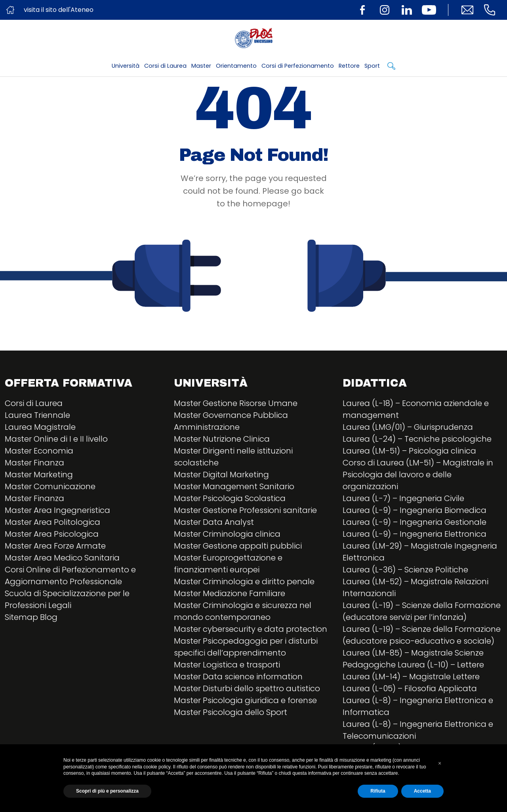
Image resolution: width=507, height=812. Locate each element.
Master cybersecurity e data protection (251, 629)
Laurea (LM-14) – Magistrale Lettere (411, 677)
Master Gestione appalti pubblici (238, 546)
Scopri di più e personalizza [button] (107, 791)
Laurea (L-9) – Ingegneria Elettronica (415, 534)
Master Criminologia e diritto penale (244, 581)
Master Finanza (34, 463)
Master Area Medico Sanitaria (62, 558)
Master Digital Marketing (221, 475)
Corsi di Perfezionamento (298, 66)
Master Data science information (238, 677)
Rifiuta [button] (378, 791)
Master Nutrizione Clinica (222, 439)
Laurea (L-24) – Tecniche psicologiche (417, 439)
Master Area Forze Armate (55, 546)
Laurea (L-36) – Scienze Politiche (405, 570)
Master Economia (39, 451)
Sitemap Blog (31, 617)
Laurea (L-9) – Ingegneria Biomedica (415, 510)
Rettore (349, 66)
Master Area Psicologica (52, 534)
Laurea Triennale (37, 415)
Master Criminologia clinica (227, 534)
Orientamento (236, 66)
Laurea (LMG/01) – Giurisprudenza (408, 427)
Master (201, 66)
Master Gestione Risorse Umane (236, 403)
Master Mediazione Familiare (230, 593)
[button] (440, 763)
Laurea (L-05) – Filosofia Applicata (410, 688)
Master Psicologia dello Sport (231, 712)
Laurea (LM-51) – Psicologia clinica (409, 451)
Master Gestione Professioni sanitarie (245, 510)
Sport (372, 66)
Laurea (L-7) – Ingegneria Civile (403, 498)
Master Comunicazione (50, 486)
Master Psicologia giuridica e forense (245, 700)
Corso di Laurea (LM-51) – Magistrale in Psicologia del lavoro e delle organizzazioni (418, 475)
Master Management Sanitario (234, 486)
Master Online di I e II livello (56, 439)
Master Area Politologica (52, 522)
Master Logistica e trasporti (227, 665)
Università (126, 66)
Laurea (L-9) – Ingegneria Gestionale (415, 522)
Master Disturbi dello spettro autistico (247, 688)
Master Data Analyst (214, 522)
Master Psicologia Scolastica (230, 498)
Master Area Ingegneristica (57, 510)
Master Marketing (39, 475)
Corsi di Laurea (165, 66)
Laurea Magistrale (40, 427)
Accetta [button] (422, 791)
